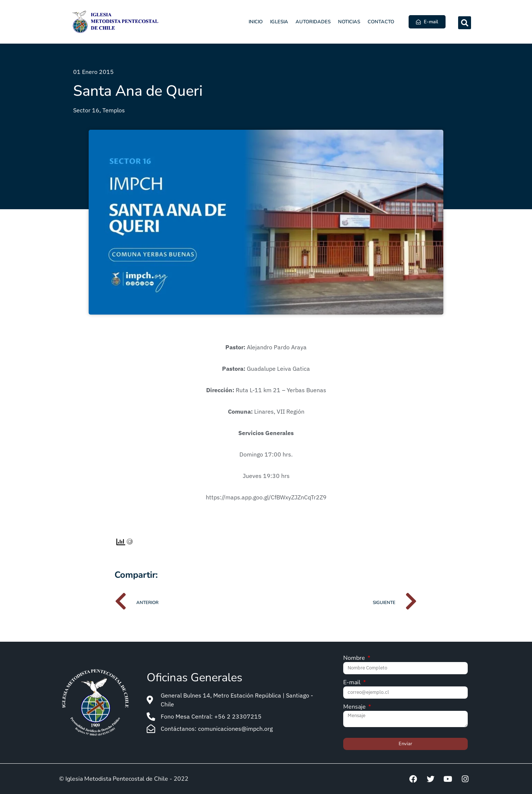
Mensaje (355, 707)
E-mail (353, 683)
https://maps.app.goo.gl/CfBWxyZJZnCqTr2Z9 (266, 497)
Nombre (355, 659)
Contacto (381, 22)
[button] (465, 23)
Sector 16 (86, 110)
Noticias (349, 22)
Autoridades (313, 22)
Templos (114, 110)
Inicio (256, 22)
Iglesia (279, 22)
